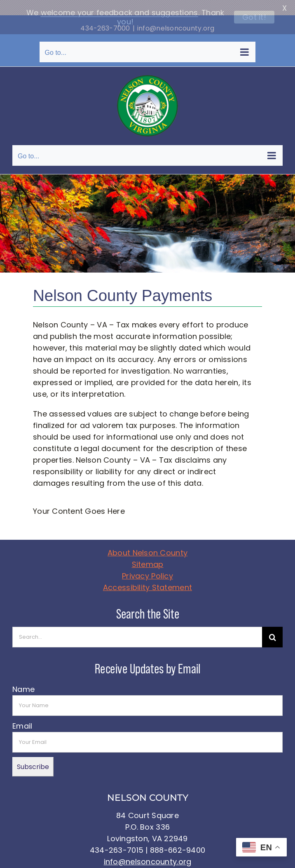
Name (23, 674)
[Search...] (137, 622)
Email (22, 711)
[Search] (272, 622)
